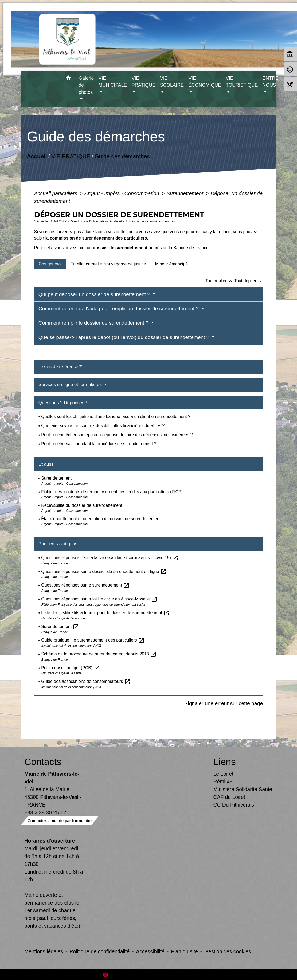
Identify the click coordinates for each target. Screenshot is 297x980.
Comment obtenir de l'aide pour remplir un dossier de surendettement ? (119, 308)
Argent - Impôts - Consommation (122, 193)
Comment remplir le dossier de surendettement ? (94, 323)
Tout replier (220, 281)
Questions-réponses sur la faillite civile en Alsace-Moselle (99, 599)
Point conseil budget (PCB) (71, 668)
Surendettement (185, 193)
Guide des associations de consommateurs (86, 681)
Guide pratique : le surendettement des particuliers (93, 640)
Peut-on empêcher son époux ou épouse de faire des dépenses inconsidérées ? (117, 435)
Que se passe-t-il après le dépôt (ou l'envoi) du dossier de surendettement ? (125, 337)
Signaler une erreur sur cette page (224, 703)
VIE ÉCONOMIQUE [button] (205, 82)
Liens (225, 762)
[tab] (50, 264)
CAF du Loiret (229, 797)
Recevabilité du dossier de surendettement (82, 505)
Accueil (37, 156)
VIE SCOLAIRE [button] (172, 82)
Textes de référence (58, 367)
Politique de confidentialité (99, 951)
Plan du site (184, 951)
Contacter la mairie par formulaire (60, 821)
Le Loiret (223, 774)
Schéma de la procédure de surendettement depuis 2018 (99, 654)
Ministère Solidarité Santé (243, 789)
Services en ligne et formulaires (71, 385)
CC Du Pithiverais (234, 805)
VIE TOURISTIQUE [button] (242, 82)
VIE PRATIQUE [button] (144, 82)
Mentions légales (44, 951)
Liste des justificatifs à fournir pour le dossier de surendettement (105, 613)
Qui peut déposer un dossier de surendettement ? (95, 294)
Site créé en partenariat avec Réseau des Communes (149, 975)
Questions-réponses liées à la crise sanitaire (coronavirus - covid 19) (110, 558)
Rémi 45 (223, 782)
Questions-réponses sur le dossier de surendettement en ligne (104, 571)
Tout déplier (249, 281)
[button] (69, 79)
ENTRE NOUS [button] (271, 82)
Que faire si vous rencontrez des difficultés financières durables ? (103, 426)
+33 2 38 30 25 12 (45, 812)
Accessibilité (150, 951)
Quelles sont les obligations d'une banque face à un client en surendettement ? (116, 417)
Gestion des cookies (228, 951)
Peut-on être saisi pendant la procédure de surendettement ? (99, 444)
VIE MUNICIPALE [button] (113, 82)
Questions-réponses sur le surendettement (85, 585)
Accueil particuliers (56, 193)
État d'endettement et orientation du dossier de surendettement (101, 519)
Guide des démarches (122, 156)
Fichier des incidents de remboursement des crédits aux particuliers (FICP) (112, 492)
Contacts (43, 762)
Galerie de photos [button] (86, 85)
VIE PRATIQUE (71, 156)
